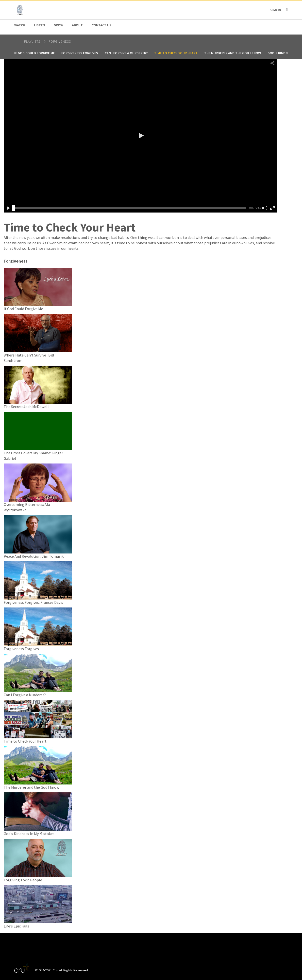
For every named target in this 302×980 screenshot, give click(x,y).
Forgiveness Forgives (80, 53)
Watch (20, 25)
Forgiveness (60, 41)
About (77, 25)
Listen (39, 25)
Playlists (33, 41)
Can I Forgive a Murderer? (126, 53)
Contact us (101, 25)
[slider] (14, 208)
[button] (140, 136)
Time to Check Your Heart (176, 53)
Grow (58, 25)
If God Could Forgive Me (34, 53)
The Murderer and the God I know (233, 53)
